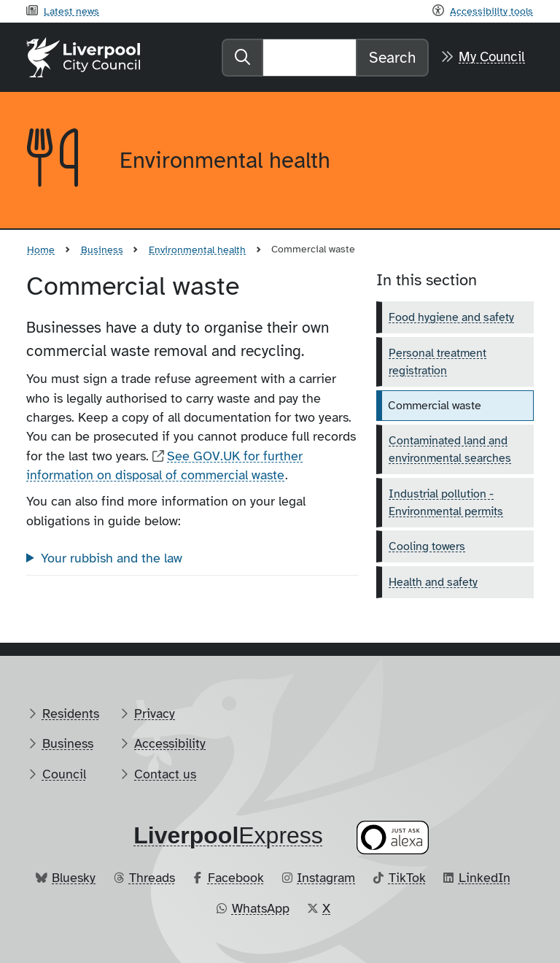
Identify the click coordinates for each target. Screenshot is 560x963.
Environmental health (197, 250)
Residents (71, 713)
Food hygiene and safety (451, 317)
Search (392, 58)
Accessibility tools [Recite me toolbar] (491, 11)
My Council (492, 57)
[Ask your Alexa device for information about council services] (393, 838)
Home (41, 250)
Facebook (236, 878)
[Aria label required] (61, 160)
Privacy (155, 713)
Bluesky (74, 878)
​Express (228, 835)
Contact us (165, 774)
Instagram (326, 878)
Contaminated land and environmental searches (450, 449)
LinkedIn (485, 878)
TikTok (407, 878)
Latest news (71, 11)
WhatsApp (261, 908)
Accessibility (170, 743)
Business (102, 250)
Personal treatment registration (437, 362)
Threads (152, 878)
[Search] (310, 58)
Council (64, 774)
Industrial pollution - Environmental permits (446, 503)
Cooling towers (427, 546)
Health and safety (433, 582)
